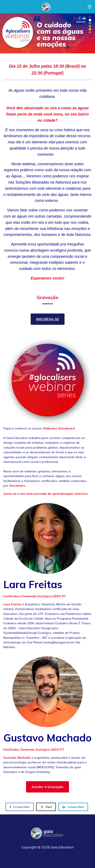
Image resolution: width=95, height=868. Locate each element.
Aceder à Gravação (47, 787)
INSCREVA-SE (48, 319)
